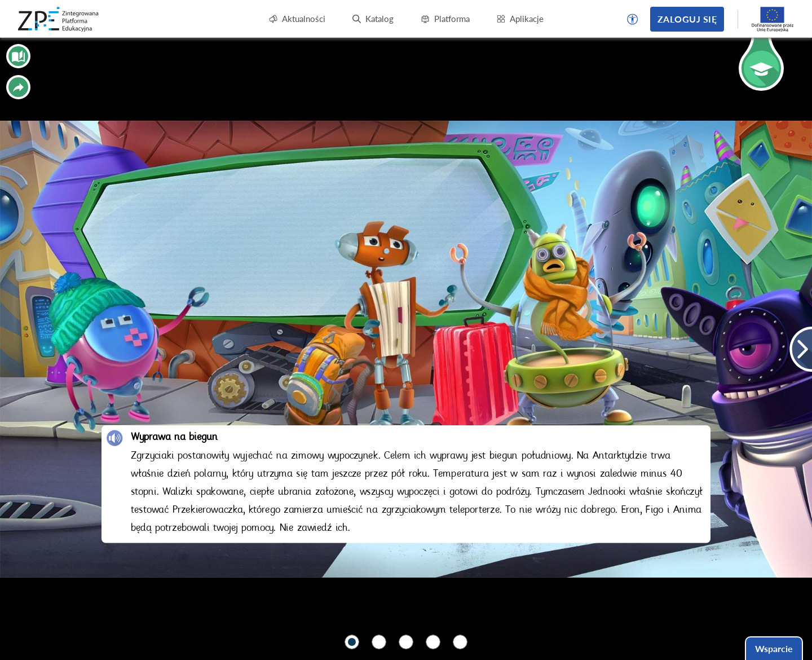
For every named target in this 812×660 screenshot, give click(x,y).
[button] (633, 19)
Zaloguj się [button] (687, 19)
